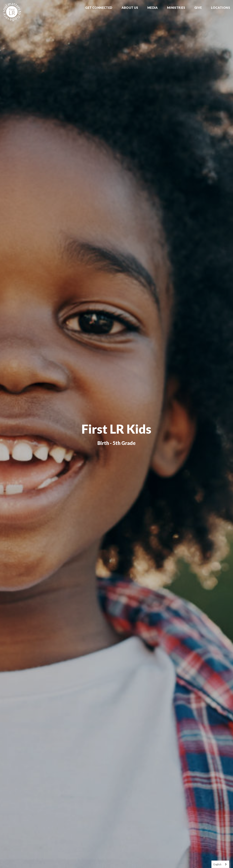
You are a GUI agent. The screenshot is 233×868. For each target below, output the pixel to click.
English (217, 864)
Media (153, 8)
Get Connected (99, 8)
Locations (220, 8)
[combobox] (220, 864)
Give (198, 8)
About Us (130, 8)
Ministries (176, 8)
